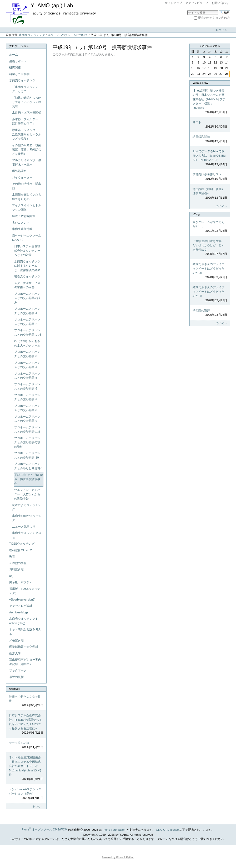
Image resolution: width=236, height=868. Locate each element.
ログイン (222, 30)
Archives (14, 689)
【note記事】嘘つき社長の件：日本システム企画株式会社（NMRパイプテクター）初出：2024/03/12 (210, 102)
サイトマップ (173, 3)
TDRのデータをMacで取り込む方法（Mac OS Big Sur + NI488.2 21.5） (210, 158)
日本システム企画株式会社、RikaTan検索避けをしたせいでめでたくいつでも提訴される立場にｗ (26, 724)
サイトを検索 (187, 10)
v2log (196, 214)
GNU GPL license (167, 829)
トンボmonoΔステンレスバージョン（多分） (26, 794)
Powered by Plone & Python (118, 857)
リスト (210, 125)
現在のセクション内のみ (214, 18)
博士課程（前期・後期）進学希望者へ (210, 194)
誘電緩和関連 (210, 139)
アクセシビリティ (197, 3)
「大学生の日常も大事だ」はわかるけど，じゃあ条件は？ (210, 248)
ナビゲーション (19, 46)
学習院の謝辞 (210, 313)
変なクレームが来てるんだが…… (210, 227)
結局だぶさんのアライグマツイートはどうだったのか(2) (210, 271)
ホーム (14, 55)
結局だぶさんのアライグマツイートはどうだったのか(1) (210, 294)
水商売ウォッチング (32, 35)
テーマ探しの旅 (26, 745)
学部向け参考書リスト (210, 177)
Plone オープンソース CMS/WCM (45, 829)
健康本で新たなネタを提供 (26, 701)
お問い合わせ (220, 3)
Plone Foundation (114, 829)
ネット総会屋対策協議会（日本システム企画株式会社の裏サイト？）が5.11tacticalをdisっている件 (26, 768)
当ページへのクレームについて (68, 35)
